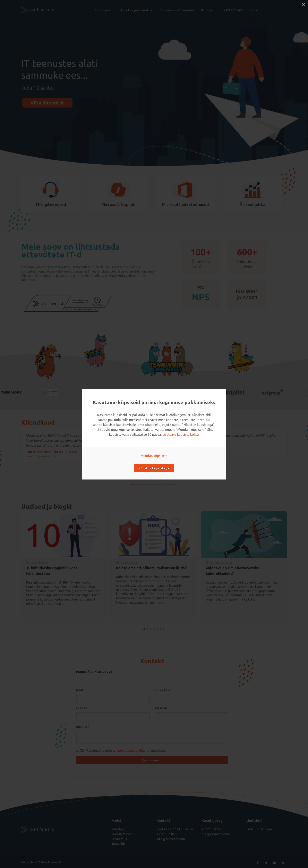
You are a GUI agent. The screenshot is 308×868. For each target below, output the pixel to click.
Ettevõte (163, 690)
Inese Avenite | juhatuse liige (87, 454)
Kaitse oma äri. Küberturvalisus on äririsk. (152, 568)
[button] (133, 484)
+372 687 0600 (167, 834)
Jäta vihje (118, 844)
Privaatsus (119, 839)
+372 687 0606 (233, 10)
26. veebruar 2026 (221, 563)
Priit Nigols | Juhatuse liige (221, 449)
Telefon (162, 708)
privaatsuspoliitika (132, 750)
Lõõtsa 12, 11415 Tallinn (175, 829)
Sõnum (83, 727)
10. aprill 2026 (129, 563)
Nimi (81, 690)
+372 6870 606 (212, 829)
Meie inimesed (122, 834)
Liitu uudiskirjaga (259, 829)
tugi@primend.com (216, 834)
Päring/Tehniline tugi (95, 672)
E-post (83, 708)
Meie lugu (118, 829)
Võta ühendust (47, 103)
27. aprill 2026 (39, 563)
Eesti (254, 10)
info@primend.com (171, 839)
